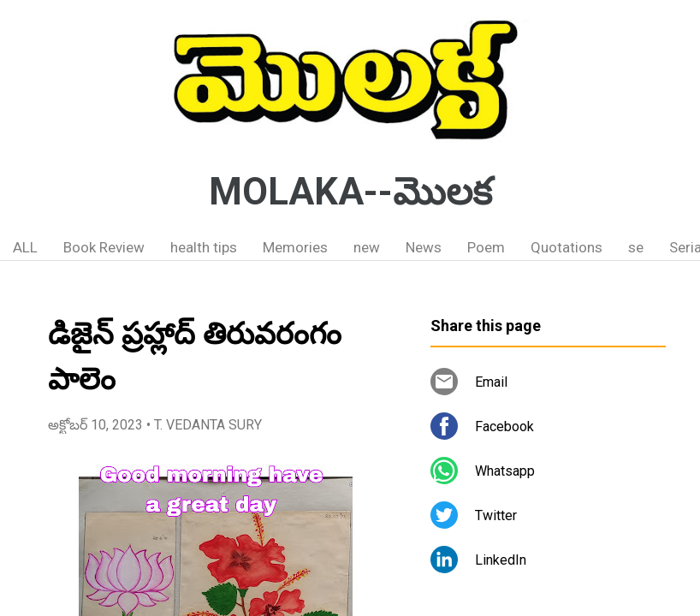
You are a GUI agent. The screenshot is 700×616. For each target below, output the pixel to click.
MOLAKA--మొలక (350, 192)
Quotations (567, 247)
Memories (295, 247)
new (367, 247)
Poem (486, 247)
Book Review (104, 247)
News (424, 247)
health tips (204, 247)
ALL (25, 247)
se (636, 247)
